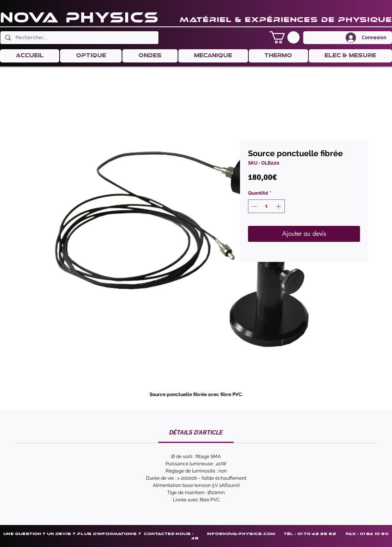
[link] (196, 432)
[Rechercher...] (79, 38)
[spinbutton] (266, 206)
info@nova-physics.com (241, 534)
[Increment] (279, 206)
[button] (285, 37)
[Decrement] (254, 206)
